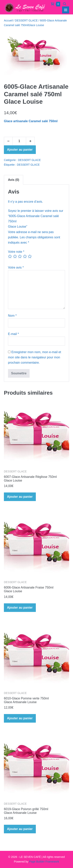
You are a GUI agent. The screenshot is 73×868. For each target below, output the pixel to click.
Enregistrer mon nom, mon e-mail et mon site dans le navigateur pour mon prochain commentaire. (35, 357)
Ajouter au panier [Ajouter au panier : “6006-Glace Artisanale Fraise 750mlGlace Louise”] (20, 608)
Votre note (16, 252)
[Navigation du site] (66, 10)
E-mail (13, 334)
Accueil (8, 20)
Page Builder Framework (44, 862)
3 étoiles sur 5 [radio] (20, 256)
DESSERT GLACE (26, 20)
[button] (65, 4)
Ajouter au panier (20, 150)
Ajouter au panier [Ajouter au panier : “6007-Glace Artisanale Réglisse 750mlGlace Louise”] (20, 497)
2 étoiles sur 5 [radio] (15, 256)
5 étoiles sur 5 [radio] (30, 256)
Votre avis (16, 267)
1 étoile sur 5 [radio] (10, 256)
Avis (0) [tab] (14, 180)
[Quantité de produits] (19, 141)
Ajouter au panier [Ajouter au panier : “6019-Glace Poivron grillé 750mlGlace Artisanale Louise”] (20, 829)
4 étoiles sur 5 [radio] (25, 256)
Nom (12, 316)
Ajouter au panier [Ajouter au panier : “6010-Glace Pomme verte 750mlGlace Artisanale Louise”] (20, 718)
